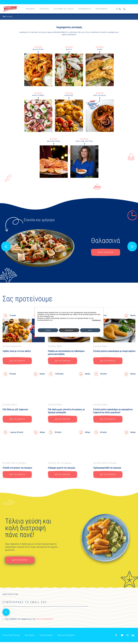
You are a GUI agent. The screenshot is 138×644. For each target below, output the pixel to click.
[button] (6, 246)
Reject (90, 330)
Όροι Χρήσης (30, 638)
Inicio (4, 17)
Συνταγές (44, 9)
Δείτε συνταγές (106, 252)
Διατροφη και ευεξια (64, 9)
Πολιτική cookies (46, 638)
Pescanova (11, 9)
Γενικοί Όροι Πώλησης (11, 638)
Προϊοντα (30, 9)
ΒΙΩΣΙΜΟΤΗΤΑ (85, 9)
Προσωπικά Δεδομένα (66, 638)
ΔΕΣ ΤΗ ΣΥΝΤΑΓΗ (19, 361)
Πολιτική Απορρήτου (45, 622)
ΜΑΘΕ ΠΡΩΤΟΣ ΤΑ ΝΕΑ (10, 596)
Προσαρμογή (96, 320)
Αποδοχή (48, 330)
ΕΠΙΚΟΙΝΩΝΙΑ (102, 9)
